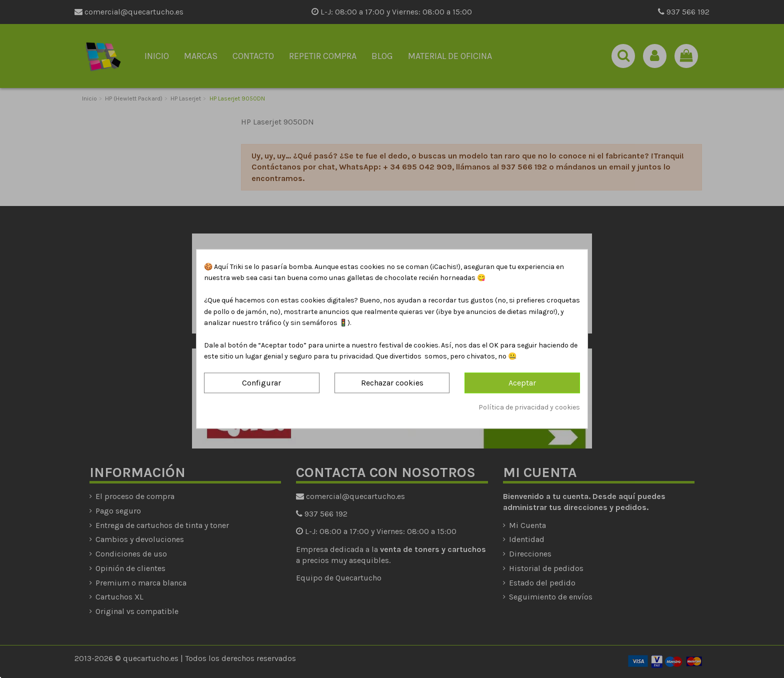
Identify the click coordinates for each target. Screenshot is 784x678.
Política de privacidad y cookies (529, 407)
